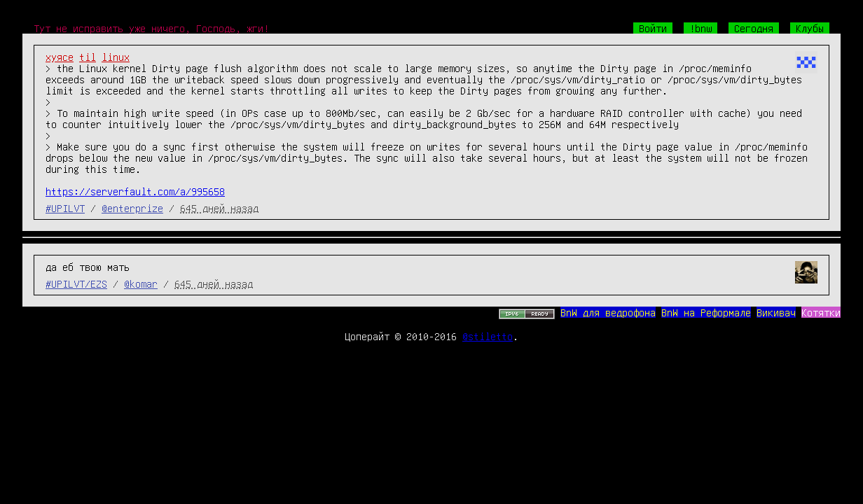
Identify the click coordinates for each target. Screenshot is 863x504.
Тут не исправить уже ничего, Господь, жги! (151, 28)
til (88, 57)
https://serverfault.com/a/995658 (135, 191)
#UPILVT (65, 208)
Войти (653, 28)
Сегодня (754, 28)
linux (116, 57)
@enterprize (132, 208)
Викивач (776, 312)
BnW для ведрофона (608, 312)
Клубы (810, 28)
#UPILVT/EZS (76, 283)
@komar (141, 283)
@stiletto (488, 336)
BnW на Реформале (706, 312)
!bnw (700, 28)
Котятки (821, 312)
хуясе (60, 57)
